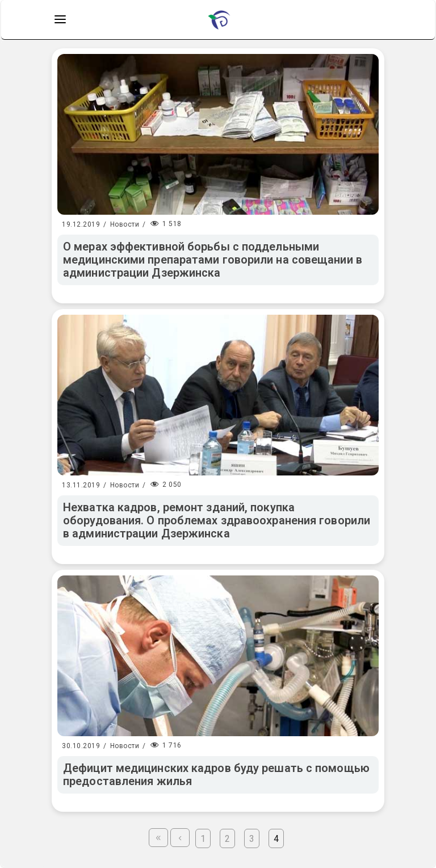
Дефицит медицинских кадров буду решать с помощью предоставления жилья (216, 775)
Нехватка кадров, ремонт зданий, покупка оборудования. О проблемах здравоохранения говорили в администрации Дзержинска (217, 520)
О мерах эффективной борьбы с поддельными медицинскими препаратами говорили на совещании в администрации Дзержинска (213, 260)
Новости (125, 224)
